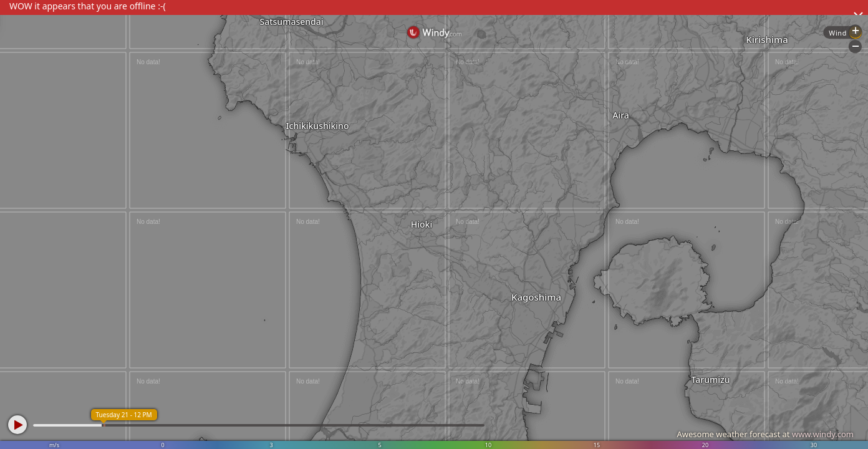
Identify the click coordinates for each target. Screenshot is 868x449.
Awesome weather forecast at (765, 434)
